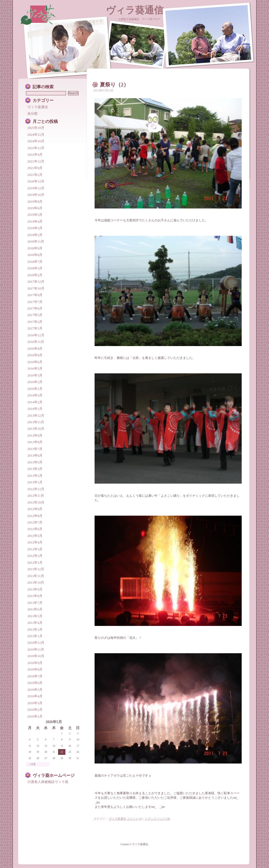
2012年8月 (35, 516)
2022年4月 (35, 155)
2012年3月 (35, 549)
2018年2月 (35, 275)
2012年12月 (36, 489)
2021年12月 (36, 161)
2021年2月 (35, 175)
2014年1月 (35, 409)
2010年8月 (35, 669)
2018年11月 (36, 241)
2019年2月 (35, 235)
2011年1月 (35, 636)
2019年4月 (35, 221)
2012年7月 (35, 522)
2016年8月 (35, 355)
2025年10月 (36, 128)
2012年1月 (35, 563)
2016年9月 (35, 349)
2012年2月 (35, 556)
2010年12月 (36, 643)
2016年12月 (36, 335)
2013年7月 (35, 449)
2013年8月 (35, 442)
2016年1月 (35, 389)
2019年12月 (36, 188)
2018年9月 (35, 248)
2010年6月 (35, 683)
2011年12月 (36, 569)
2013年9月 (35, 435)
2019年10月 (36, 195)
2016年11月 (36, 342)
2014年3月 (35, 395)
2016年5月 (35, 368)
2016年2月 (35, 382)
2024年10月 (36, 141)
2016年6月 (35, 362)
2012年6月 (35, 529)
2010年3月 (35, 703)
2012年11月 (36, 496)
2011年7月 (35, 603)
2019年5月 (35, 215)
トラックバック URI (157, 819)
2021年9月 (35, 168)
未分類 (32, 114)
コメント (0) (134, 819)
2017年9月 (35, 295)
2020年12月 (36, 181)
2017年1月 (35, 328)
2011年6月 (35, 609)
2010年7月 (35, 676)
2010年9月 (35, 663)
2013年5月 (35, 462)
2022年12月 (36, 148)
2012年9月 (35, 509)
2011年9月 (35, 589)
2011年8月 (35, 596)
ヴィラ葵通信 (135, 10)
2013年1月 (35, 482)
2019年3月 (35, 228)
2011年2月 (35, 629)
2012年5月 (35, 536)
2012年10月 (36, 502)
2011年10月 (36, 582)
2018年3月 (35, 268)
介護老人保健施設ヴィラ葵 (48, 782)
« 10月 (32, 764)
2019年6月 (35, 208)
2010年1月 (35, 716)
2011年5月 (35, 616)
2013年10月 (36, 429)
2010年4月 (35, 696)
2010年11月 (36, 649)
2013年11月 (36, 422)
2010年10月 (36, 656)
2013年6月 (35, 455)
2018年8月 (35, 255)
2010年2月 (35, 710)
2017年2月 (35, 322)
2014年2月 (35, 402)
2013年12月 (36, 415)
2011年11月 (36, 576)
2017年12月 (36, 282)
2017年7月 (35, 302)
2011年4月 (35, 623)
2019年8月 (35, 202)
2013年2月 (35, 476)
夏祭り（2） (114, 85)
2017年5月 (35, 315)
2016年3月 (35, 375)
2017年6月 (35, 308)
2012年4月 (35, 542)
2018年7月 (35, 262)
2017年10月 (36, 288)
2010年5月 (35, 690)
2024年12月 (36, 135)
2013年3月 (35, 469)
